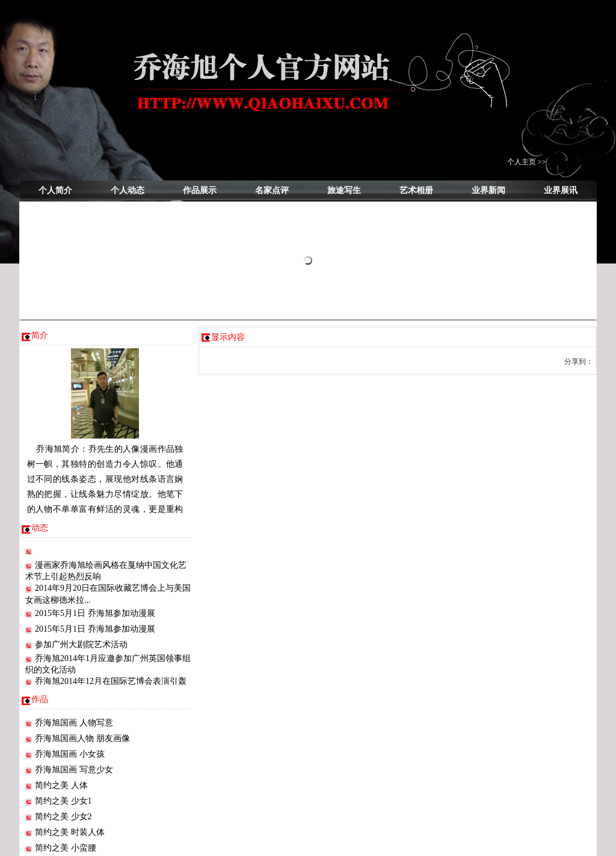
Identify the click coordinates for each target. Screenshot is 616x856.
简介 (40, 335)
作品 (40, 699)
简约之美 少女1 (63, 801)
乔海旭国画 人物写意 (74, 723)
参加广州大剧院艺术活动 (81, 645)
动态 (40, 528)
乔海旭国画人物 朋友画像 (82, 738)
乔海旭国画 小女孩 (70, 754)
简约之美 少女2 (63, 817)
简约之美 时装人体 (70, 832)
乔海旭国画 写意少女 (74, 770)
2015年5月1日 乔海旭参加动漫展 (95, 613)
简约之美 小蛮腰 (66, 848)
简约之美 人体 (61, 785)
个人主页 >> (527, 162)
